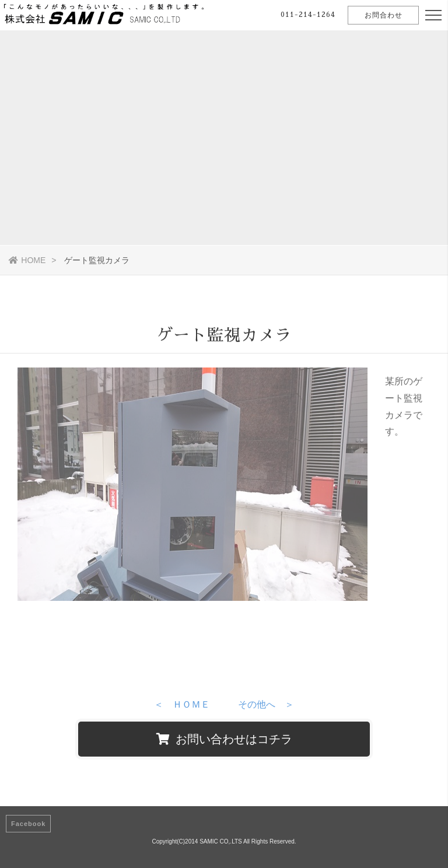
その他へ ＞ (266, 707)
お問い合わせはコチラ (224, 739)
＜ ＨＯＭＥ (182, 707)
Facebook (28, 824)
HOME (27, 260)
